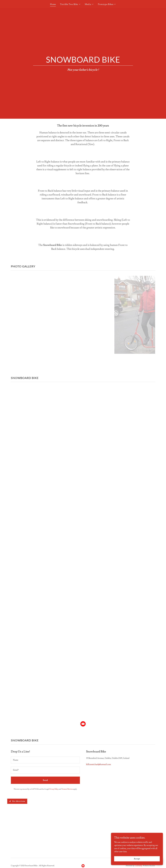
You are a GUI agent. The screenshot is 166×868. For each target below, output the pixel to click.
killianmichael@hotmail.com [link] (98, 764)
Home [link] (53, 4)
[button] (70, 4)
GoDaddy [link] (139, 866)
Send (45, 780)
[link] (83, 724)
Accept (137, 859)
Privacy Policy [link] (54, 789)
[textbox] (45, 760)
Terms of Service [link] (67, 789)
